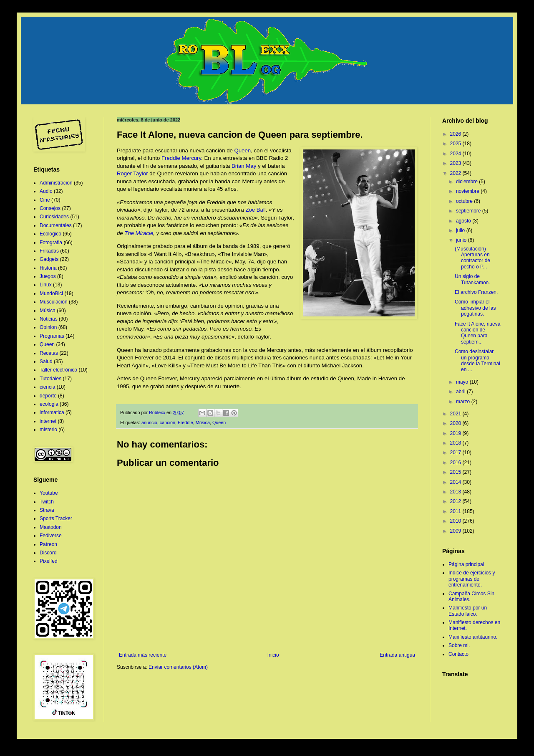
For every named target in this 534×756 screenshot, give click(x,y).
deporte (48, 396)
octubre (465, 201)
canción (168, 422)
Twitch (47, 502)
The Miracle (139, 233)
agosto (464, 221)
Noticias (49, 319)
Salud (46, 362)
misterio (48, 430)
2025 (456, 144)
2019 (456, 433)
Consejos (50, 208)
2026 (456, 134)
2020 (456, 423)
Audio (46, 191)
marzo (464, 402)
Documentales (56, 225)
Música (203, 422)
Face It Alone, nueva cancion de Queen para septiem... (477, 333)
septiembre (469, 211)
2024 (456, 154)
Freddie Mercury (181, 158)
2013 (456, 492)
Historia (48, 268)
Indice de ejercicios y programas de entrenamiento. (472, 579)
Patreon (48, 544)
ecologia (49, 404)
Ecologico (50, 234)
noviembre (468, 191)
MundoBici (51, 293)
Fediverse (51, 536)
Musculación (54, 302)
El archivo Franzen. (476, 292)
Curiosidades (54, 217)
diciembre (467, 182)
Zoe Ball (255, 210)
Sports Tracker (56, 518)
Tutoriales (50, 379)
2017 (456, 453)
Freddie (185, 422)
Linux (46, 285)
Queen (243, 150)
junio (462, 240)
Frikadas (49, 251)
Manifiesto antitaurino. (473, 637)
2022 (456, 173)
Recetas (49, 353)
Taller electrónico (58, 370)
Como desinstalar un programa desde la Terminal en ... (477, 360)
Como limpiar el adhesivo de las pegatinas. (475, 308)
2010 (456, 521)
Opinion (48, 327)
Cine (45, 200)
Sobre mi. (459, 645)
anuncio (149, 422)
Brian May (244, 166)
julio (461, 230)
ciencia (47, 387)
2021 (456, 414)
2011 (456, 511)
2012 (456, 501)
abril (461, 392)
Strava (47, 510)
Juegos (48, 276)
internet (48, 421)
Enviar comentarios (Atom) (178, 667)
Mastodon (51, 527)
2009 (456, 531)
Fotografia (51, 243)
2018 (456, 443)
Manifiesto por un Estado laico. (468, 611)
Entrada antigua (397, 655)
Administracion (56, 183)
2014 (456, 482)
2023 (456, 163)
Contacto (458, 654)
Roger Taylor (132, 173)
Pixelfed (49, 561)
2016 (456, 463)
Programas (52, 336)
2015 (456, 472)
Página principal (466, 564)
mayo (463, 382)
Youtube (49, 493)
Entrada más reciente (143, 655)
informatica (52, 412)
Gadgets (49, 259)
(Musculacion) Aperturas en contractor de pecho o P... (472, 258)
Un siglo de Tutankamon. (472, 279)
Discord (48, 553)
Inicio (273, 655)
